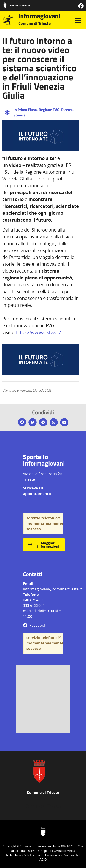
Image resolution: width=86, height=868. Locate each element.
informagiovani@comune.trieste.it (52, 589)
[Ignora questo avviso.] (60, 518)
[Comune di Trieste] (5, 5)
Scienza (19, 115)
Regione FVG (49, 110)
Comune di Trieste (19, 5)
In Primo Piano (25, 110)
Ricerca (67, 110)
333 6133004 (34, 605)
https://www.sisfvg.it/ (38, 332)
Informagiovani (39, 16)
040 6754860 (34, 600)
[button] (22, 422)
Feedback (36, 855)
